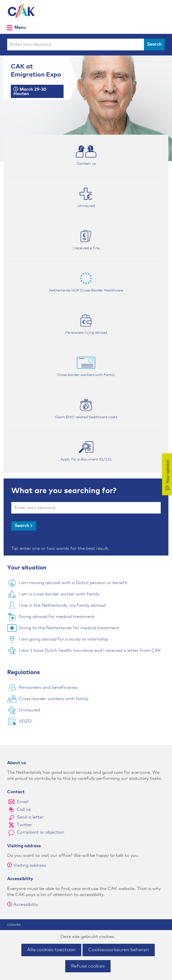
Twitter (24, 825)
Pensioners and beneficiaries (48, 688)
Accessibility (23, 905)
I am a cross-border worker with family (59, 594)
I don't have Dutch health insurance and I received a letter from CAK (90, 651)
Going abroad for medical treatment (57, 617)
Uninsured (29, 710)
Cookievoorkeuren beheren (119, 950)
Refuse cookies (88, 966)
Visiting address (27, 865)
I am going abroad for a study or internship (63, 639)
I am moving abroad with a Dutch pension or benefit (73, 583)
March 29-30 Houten (30, 92)
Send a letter (30, 817)
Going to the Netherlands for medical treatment (69, 628)
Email (23, 802)
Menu (20, 27)
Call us (24, 810)
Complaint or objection (41, 832)
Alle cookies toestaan (51, 950)
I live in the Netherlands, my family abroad (62, 605)
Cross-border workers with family (54, 699)
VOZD (25, 721)
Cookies (14, 925)
